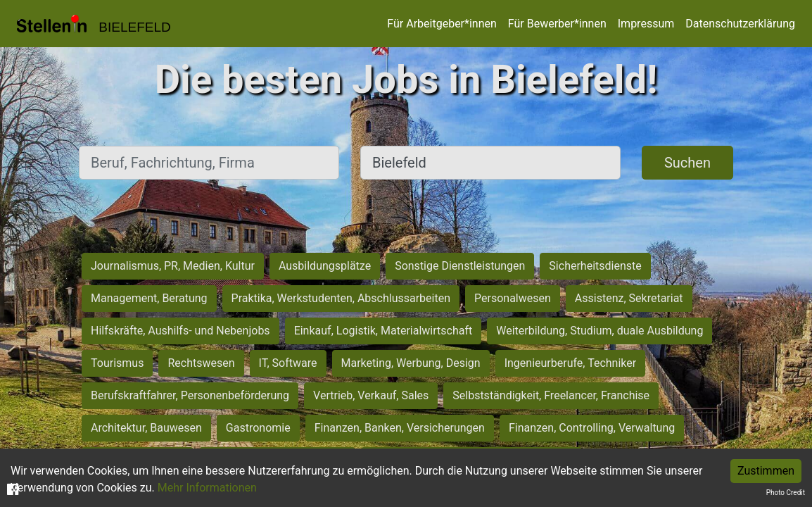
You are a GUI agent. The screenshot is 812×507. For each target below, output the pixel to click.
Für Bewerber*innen (557, 24)
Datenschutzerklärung (740, 24)
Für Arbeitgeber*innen (442, 24)
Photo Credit (786, 493)
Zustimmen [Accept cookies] (766, 471)
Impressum (646, 24)
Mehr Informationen (207, 488)
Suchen (687, 163)
